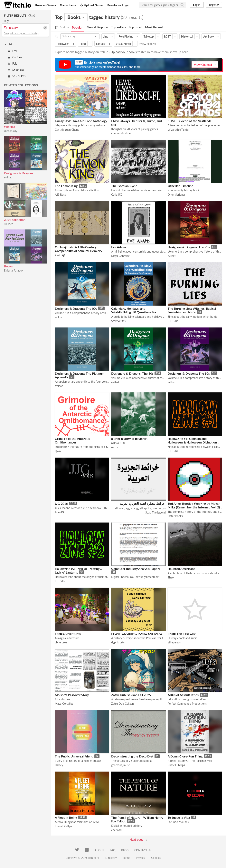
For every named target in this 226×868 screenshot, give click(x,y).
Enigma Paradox (14, 270)
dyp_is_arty (118, 642)
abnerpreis (61, 642)
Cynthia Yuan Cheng (67, 130)
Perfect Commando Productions (187, 704)
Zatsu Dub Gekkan (122, 704)
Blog (125, 850)
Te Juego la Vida (179, 817)
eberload (116, 830)
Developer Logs (118, 5)
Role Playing (126, 36)
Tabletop (149, 36)
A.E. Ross (60, 195)
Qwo (58, 451)
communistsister (121, 133)
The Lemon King (66, 186)
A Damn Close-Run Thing (185, 756)
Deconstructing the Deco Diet (132, 756)
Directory (111, 858)
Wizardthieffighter (179, 130)
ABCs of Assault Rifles (183, 695)
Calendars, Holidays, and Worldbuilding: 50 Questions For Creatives (134, 312)
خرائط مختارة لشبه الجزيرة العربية (142, 503)
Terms (127, 858)
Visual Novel (123, 44)
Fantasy (101, 44)
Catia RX (117, 195)
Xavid (58, 255)
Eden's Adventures (68, 634)
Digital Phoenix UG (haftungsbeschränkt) (136, 577)
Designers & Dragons (19, 173)
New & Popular (97, 27)
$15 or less (17, 76)
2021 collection (15, 220)
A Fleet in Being (66, 817)
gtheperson (174, 642)
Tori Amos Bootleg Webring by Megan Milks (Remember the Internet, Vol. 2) (194, 505)
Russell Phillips (176, 765)
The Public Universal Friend (74, 756)
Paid (13, 63)
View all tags (148, 44)
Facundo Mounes (178, 822)
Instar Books (175, 516)
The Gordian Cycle (124, 186)
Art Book (209, 36)
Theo (171, 577)
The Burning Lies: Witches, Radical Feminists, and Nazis (192, 310)
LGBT (167, 36)
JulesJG (59, 512)
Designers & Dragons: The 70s (189, 247)
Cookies (156, 858)
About (99, 850)
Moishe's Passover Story (72, 695)
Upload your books (124, 52)
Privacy (141, 858)
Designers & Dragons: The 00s (76, 308)
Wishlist (10, 126)
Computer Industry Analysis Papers (136, 569)
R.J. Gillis (173, 321)
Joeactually (11, 131)
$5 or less (16, 70)
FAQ (113, 850)
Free (13, 51)
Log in (197, 5)
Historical (187, 36)
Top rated (136, 27)
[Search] (182, 5)
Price (9, 44)
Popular (77, 27)
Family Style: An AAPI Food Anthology (81, 121)
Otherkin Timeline (180, 186)
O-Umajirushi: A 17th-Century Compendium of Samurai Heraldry (78, 249)
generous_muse (121, 765)
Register (214, 5)
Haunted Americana (181, 569)
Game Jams (68, 5)
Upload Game (91, 5)
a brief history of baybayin (129, 438)
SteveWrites (118, 321)
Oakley (59, 765)
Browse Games (45, 5)
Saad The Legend (155, 512)
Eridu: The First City (182, 634)
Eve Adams (119, 247)
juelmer (8, 224)
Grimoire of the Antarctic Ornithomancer (72, 440)
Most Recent (154, 27)
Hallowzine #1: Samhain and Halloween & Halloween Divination (192, 440)
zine (106, 36)
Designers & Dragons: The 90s (189, 373)
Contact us (143, 850)
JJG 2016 (61, 503)
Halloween (63, 44)
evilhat (8, 177)
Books (8, 266)
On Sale (15, 57)
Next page (136, 839)
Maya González (120, 256)
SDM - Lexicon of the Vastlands (189, 121)
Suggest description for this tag (21, 33)
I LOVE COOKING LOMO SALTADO (137, 634)
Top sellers (118, 27)
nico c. (115, 447)
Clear (31, 15)
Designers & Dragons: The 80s (132, 373)
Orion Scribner (176, 195)
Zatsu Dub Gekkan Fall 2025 (131, 695)
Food (83, 44)
